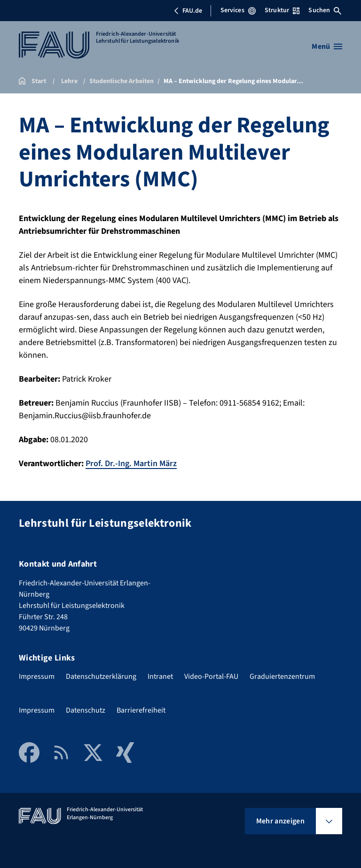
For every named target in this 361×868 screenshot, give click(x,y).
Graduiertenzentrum (282, 676)
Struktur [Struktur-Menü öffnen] (282, 10)
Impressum (37, 676)
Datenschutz (86, 710)
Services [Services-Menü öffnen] (238, 10)
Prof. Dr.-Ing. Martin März (131, 464)
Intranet (160, 676)
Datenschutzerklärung (101, 676)
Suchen (325, 10)
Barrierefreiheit (141, 710)
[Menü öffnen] (327, 46)
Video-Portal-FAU (211, 676)
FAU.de (188, 11)
